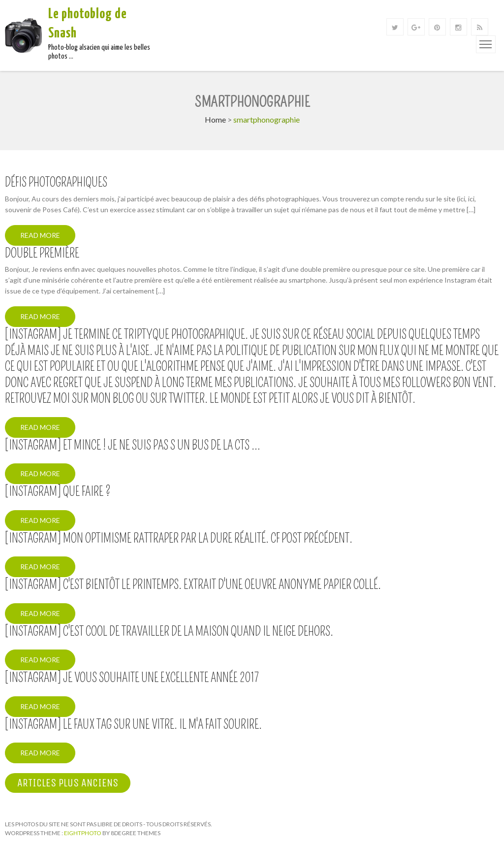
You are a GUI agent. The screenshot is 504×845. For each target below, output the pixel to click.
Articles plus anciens (68, 783)
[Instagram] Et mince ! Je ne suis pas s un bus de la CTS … (133, 446)
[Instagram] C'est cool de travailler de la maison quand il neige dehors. (169, 632)
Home (215, 119)
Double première (42, 254)
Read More (40, 235)
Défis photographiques (56, 183)
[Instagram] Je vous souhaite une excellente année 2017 (132, 678)
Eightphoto (83, 833)
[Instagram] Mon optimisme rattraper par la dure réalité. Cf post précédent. (179, 539)
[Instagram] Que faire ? (58, 492)
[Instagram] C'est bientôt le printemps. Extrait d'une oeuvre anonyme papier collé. (193, 585)
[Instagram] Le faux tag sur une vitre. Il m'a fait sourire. (133, 725)
